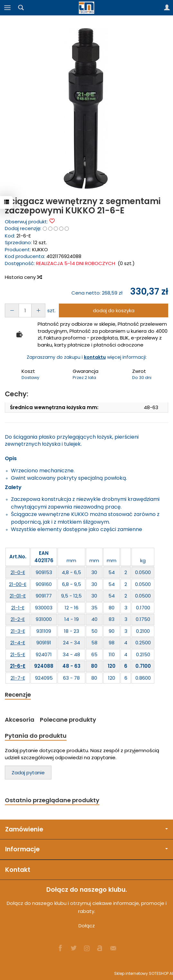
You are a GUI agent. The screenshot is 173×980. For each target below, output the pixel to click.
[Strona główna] (86, 8)
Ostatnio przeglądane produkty (52, 800)
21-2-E (18, 619)
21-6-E (18, 666)
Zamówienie (86, 829)
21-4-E (18, 643)
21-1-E (18, 608)
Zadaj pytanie (28, 773)
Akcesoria (20, 720)
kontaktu (95, 357)
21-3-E (18, 631)
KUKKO (40, 249)
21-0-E (18, 572)
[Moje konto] (167, 8)
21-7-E (18, 678)
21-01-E (18, 596)
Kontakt (18, 870)
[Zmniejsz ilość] (38, 310)
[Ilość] (25, 310)
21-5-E (18, 654)
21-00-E (18, 584)
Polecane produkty (68, 720)
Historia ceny (23, 277)
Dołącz (87, 926)
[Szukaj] (21, 8)
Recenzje (18, 695)
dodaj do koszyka (114, 310)
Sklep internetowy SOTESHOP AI (144, 973)
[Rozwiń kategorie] (7, 8)
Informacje (86, 849)
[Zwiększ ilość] (12, 310)
